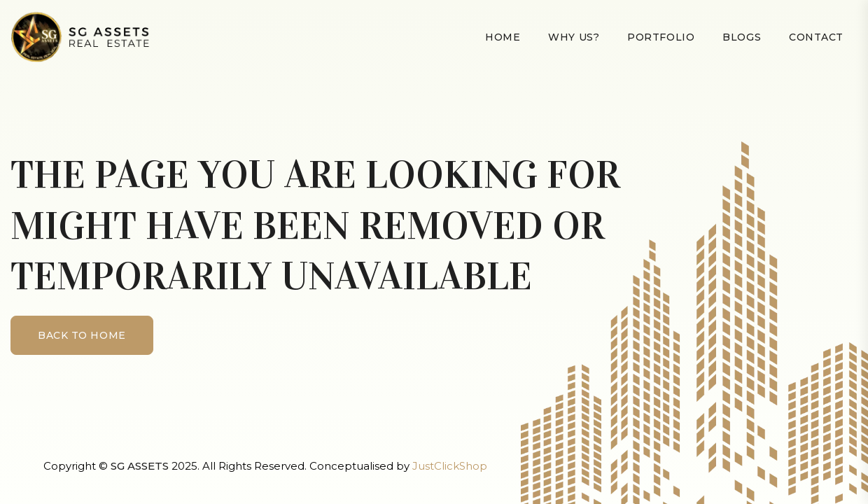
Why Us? (574, 37)
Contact (816, 37)
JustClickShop (450, 466)
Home (503, 37)
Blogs (742, 37)
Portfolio (661, 37)
